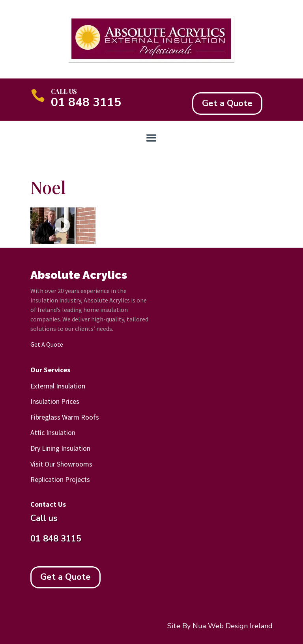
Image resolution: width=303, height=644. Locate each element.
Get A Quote (47, 344)
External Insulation (58, 386)
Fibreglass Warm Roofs (65, 417)
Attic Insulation (53, 432)
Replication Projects (60, 479)
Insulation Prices (55, 401)
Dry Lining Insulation (60, 448)
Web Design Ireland (240, 626)
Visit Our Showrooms (61, 464)
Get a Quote (227, 103)
